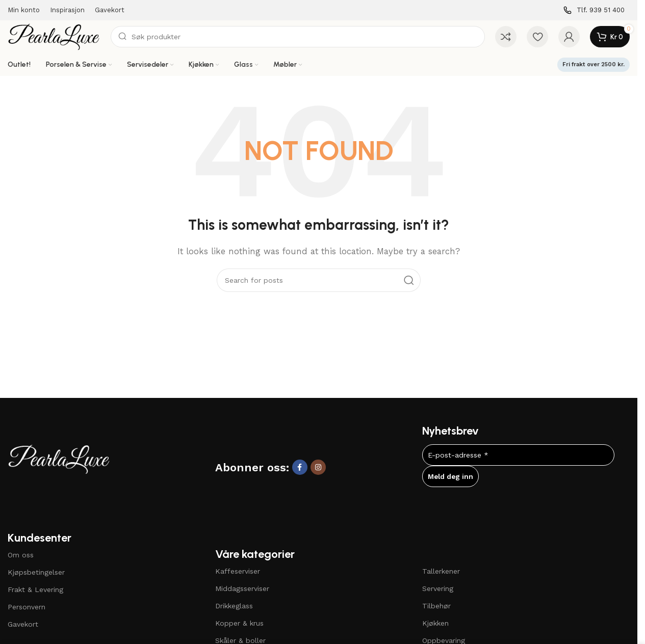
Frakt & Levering (35, 589)
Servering (438, 588)
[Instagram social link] (318, 467)
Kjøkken (435, 623)
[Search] (298, 37)
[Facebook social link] (300, 467)
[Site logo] (54, 36)
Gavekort (23, 624)
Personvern (27, 607)
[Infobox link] (594, 10)
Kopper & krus (239, 623)
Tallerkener (441, 571)
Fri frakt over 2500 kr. (594, 64)
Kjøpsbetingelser (36, 572)
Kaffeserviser (238, 571)
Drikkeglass (234, 606)
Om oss (21, 555)
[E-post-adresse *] (518, 455)
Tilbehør (436, 606)
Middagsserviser (242, 588)
